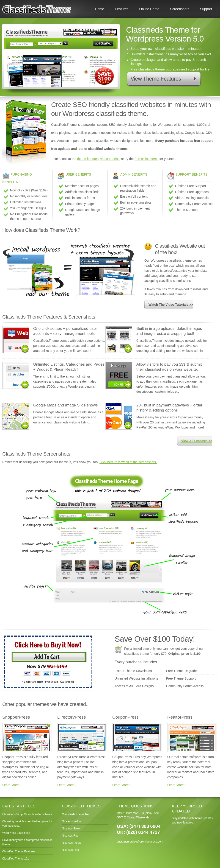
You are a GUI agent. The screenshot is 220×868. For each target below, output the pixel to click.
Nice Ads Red (70, 836)
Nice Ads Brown (72, 829)
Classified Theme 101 (16, 859)
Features (122, 9)
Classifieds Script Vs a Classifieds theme (27, 814)
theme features (88, 159)
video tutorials (110, 159)
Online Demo (149, 9)
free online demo (146, 159)
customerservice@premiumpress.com (140, 842)
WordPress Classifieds (16, 833)
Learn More (11, 785)
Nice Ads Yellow (72, 821)
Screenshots (180, 9)
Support (206, 9)
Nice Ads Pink (70, 850)
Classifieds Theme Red (76, 814)
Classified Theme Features (19, 851)
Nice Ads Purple (72, 843)
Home (99, 9)
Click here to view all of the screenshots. (128, 462)
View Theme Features (156, 79)
